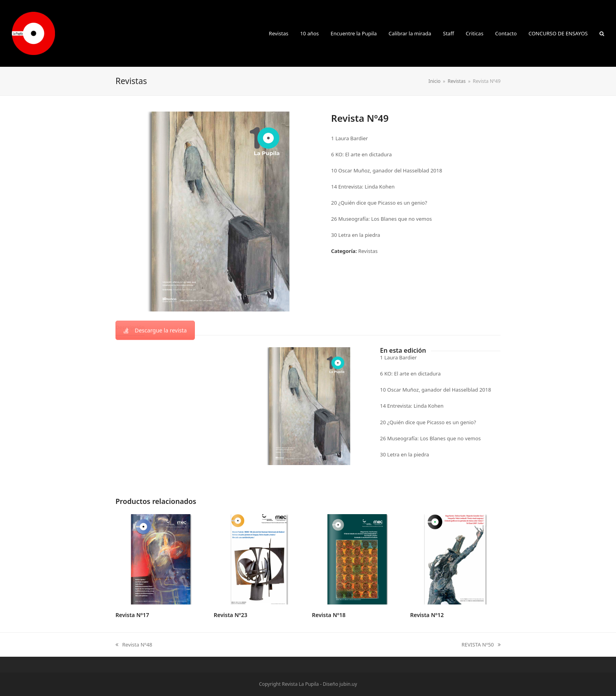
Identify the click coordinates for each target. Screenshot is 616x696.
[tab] (130, 327)
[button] (602, 33)
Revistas (368, 251)
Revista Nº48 (134, 645)
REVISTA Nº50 (481, 645)
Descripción (130, 327)
